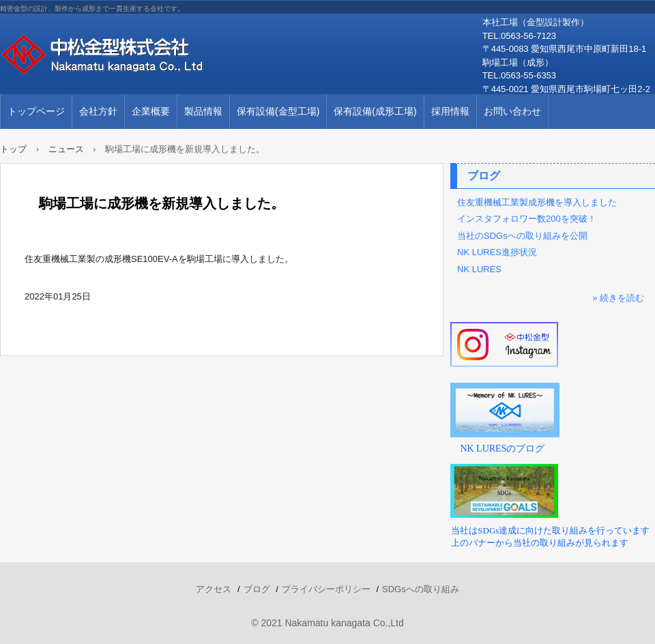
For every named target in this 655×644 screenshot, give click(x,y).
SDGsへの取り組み (421, 589)
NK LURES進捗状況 (497, 252)
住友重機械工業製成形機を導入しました (537, 202)
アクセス (214, 589)
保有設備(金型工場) (278, 111)
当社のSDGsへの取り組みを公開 (522, 236)
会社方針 (98, 111)
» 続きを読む (618, 298)
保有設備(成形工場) (375, 111)
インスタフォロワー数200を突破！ (527, 219)
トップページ (36, 111)
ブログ (484, 176)
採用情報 (450, 111)
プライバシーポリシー (326, 589)
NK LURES (479, 269)
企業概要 (151, 111)
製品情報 (203, 111)
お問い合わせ (512, 111)
